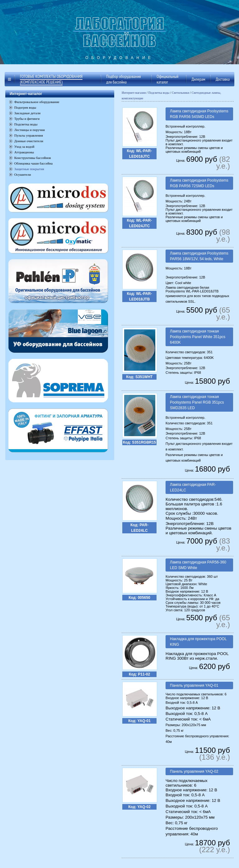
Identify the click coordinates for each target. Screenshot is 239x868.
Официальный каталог (167, 79)
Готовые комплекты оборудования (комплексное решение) (51, 79)
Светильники (180, 93)
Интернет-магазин (134, 93)
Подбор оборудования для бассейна (124, 79)
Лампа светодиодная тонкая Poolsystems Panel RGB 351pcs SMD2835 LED (197, 402)
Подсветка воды (159, 93)
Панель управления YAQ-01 (194, 685)
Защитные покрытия (29, 169)
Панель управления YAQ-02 (194, 771)
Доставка (223, 79)
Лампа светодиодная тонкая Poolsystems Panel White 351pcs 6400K (198, 337)
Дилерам (198, 79)
